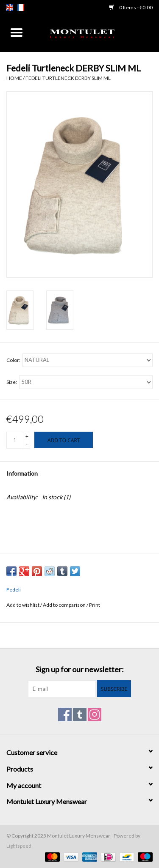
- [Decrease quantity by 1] (27, 444)
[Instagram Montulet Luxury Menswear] (95, 715)
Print (95, 605)
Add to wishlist (23, 605)
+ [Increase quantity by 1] (27, 436)
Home (14, 78)
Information (22, 473)
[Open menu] (17, 32)
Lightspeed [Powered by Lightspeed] (19, 846)
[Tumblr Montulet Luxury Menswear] (80, 715)
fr (21, 8)
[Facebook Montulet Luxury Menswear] (65, 715)
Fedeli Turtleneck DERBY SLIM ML (68, 78)
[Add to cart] (64, 440)
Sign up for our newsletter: (80, 669)
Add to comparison (65, 605)
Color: (13, 360)
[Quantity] (15, 440)
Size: (12, 382)
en (10, 8)
